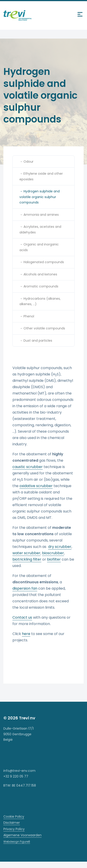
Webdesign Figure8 (17, 842)
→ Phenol (27, 316)
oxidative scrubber (36, 486)
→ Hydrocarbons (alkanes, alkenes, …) (40, 301)
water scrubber (26, 553)
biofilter (54, 559)
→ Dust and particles (36, 341)
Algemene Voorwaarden (22, 835)
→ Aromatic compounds (39, 286)
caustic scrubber (28, 467)
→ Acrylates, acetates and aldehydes (40, 229)
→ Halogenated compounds (42, 262)
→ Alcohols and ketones (38, 274)
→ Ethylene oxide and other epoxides (41, 176)
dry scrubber (60, 547)
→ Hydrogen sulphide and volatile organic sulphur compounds (40, 197)
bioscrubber (53, 553)
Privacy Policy (14, 829)
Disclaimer (12, 823)
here (26, 634)
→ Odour (26, 162)
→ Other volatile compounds (42, 328)
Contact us (22, 617)
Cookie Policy (14, 817)
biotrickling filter (27, 559)
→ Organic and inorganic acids (39, 247)
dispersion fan (25, 588)
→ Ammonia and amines (39, 215)
